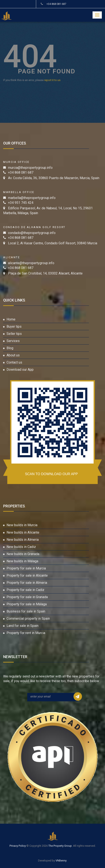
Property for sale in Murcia (26, 568)
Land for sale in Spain (22, 626)
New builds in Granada (23, 554)
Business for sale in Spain (26, 611)
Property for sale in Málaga (27, 604)
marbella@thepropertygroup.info (32, 198)
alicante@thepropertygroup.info (31, 263)
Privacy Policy (18, 846)
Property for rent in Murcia (26, 633)
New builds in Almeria (23, 540)
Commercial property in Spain (28, 619)
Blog (10, 348)
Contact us (14, 362)
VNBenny (61, 861)
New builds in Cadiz (21, 547)
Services (13, 341)
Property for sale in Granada (27, 597)
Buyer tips (14, 327)
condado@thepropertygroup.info (32, 233)
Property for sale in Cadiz (25, 590)
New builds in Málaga (22, 561)
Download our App (20, 370)
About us (13, 355)
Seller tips (14, 334)
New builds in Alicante (23, 532)
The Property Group (60, 846)
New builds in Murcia (22, 525)
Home (11, 319)
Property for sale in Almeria (27, 583)
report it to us (52, 80)
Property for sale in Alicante (27, 575)
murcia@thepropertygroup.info (30, 168)
